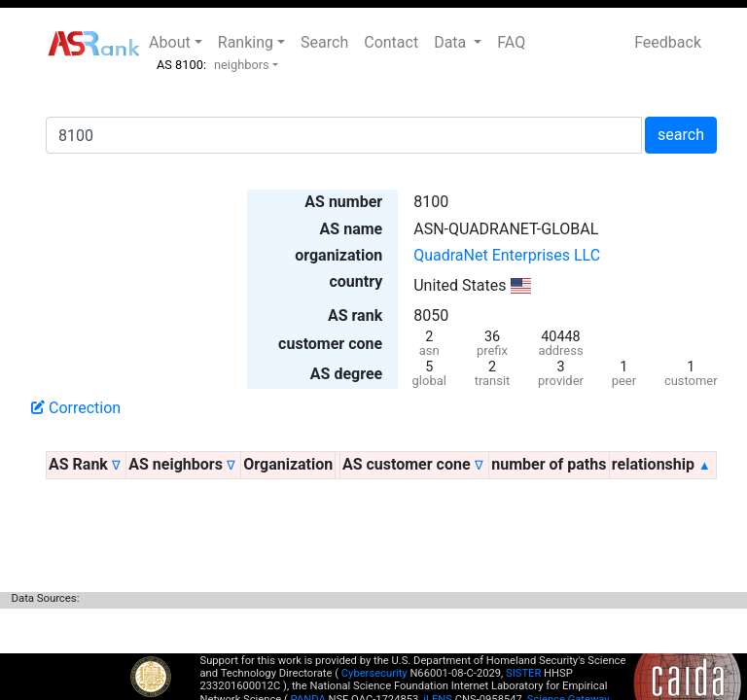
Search (324, 42)
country (356, 281)
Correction (76, 408)
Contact (391, 42)
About (170, 42)
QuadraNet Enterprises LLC (507, 255)
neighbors (242, 65)
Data (452, 42)
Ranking (246, 42)
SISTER (523, 673)
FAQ (511, 42)
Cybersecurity (374, 673)
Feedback (668, 42)
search (681, 135)
